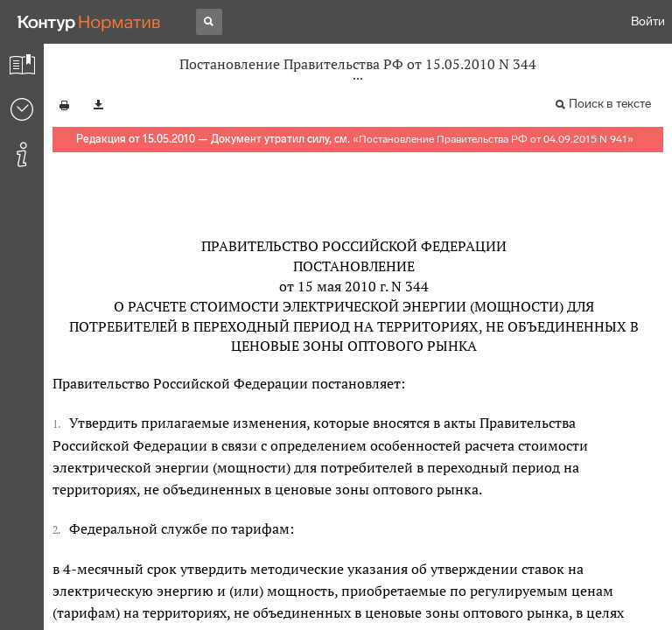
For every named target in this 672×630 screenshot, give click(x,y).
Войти (648, 21)
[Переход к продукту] (89, 22)
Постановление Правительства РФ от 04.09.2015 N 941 (493, 139)
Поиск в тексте (610, 104)
